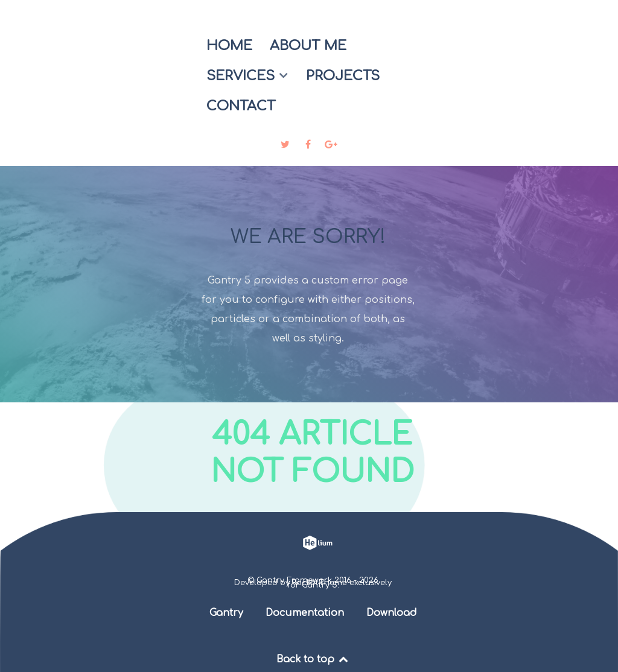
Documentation (305, 613)
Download (392, 613)
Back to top (313, 659)
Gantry (226, 613)
